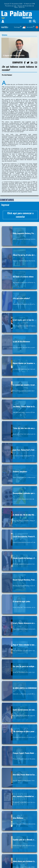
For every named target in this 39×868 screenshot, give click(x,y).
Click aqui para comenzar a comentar (20, 215)
